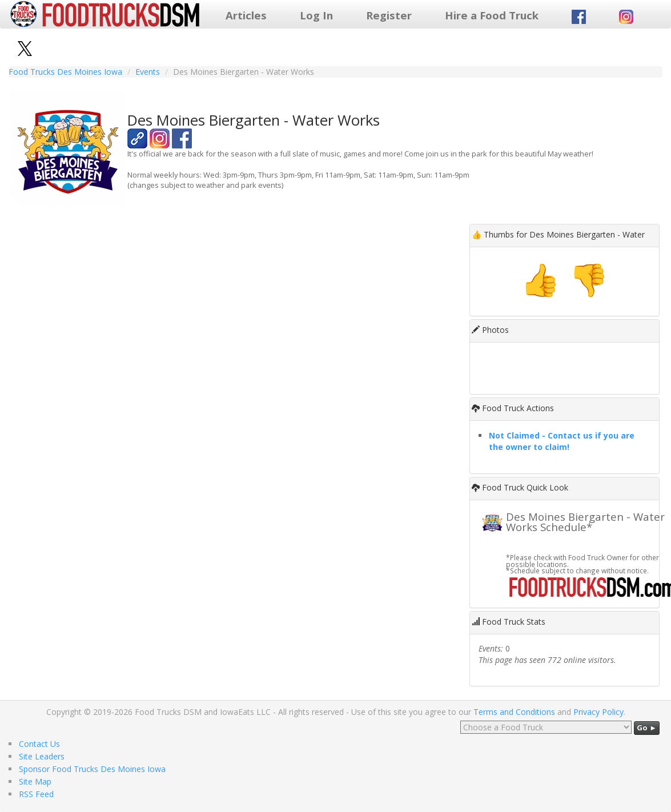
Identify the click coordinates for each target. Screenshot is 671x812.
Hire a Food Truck (492, 15)
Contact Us (39, 744)
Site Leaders (42, 756)
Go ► (647, 727)
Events (148, 72)
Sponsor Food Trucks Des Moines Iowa (92, 769)
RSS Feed (36, 794)
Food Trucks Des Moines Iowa (65, 72)
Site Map (35, 781)
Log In (316, 15)
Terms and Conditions (514, 712)
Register (389, 15)
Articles (246, 15)
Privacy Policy (598, 712)
